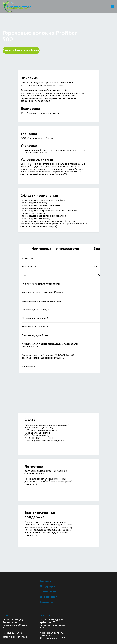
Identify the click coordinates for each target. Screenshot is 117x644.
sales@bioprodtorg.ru (15, 637)
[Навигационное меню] (113, 7)
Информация (48, 597)
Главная (7, 24)
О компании (48, 592)
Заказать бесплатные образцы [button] (21, 50)
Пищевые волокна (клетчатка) (48, 24)
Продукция (21, 24)
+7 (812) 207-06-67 (13, 633)
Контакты (46, 602)
